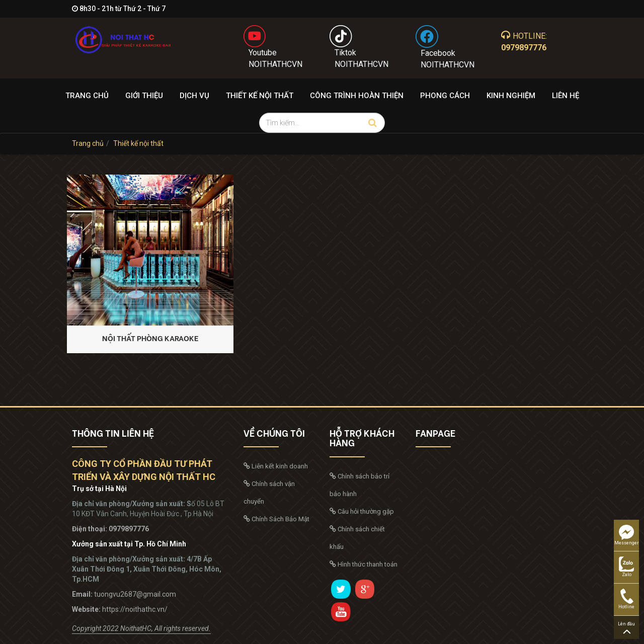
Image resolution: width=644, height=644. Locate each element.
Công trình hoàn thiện (357, 96)
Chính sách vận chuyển (269, 493)
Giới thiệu (144, 96)
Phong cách (445, 96)
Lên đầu (626, 628)
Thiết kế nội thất (260, 96)
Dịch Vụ (194, 96)
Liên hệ (566, 96)
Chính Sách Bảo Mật (276, 519)
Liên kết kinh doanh (276, 466)
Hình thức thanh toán (364, 564)
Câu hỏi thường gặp (362, 511)
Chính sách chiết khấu (357, 538)
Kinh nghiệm (511, 96)
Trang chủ (87, 96)
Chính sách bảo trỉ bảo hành (359, 485)
